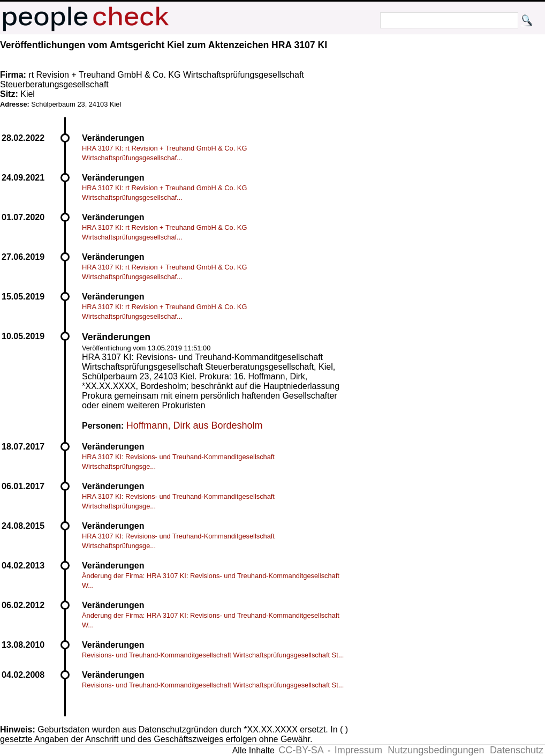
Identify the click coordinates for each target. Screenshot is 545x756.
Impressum (358, 750)
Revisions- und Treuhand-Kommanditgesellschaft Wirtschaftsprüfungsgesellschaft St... (213, 655)
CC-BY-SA (301, 750)
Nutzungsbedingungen (436, 750)
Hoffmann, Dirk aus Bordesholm (195, 425)
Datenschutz (517, 750)
